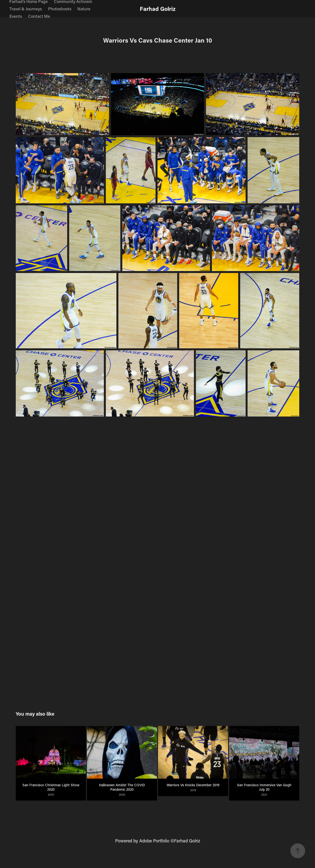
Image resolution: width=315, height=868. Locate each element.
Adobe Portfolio (154, 841)
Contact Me (39, 16)
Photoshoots (60, 9)
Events (16, 16)
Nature (84, 9)
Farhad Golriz (158, 9)
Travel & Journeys (26, 9)
